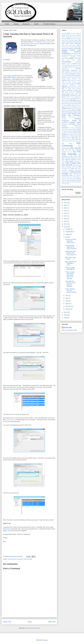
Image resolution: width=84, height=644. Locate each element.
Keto (63, 92)
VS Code (67, 179)
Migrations (76, 104)
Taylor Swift (75, 167)
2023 (66, 203)
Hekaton (64, 84)
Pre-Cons (64, 124)
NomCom (75, 107)
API (71, 37)
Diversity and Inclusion (75, 77)
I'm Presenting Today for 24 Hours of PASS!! (71, 247)
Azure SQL (78, 47)
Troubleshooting (77, 174)
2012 (66, 312)
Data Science (69, 67)
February (68, 306)
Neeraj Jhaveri (69, 107)
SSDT (63, 161)
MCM (74, 99)
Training (16, 24)
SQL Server (74, 156)
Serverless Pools (77, 134)
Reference (66, 131)
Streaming (77, 161)
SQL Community (18, 559)
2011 (66, 315)
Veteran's (79, 175)
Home (7, 24)
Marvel (64, 97)
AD (80, 34)
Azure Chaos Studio (76, 39)
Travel (71, 174)
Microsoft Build (72, 102)
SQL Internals (76, 148)
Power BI (76, 121)
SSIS (67, 161)
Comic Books (76, 60)
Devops (64, 77)
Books (77, 53)
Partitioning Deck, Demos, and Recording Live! (71, 253)
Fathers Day (74, 80)
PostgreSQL (65, 121)
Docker (63, 79)
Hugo (75, 84)
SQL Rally (77, 152)
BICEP (73, 53)
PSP (63, 129)
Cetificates (73, 57)
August (68, 234)
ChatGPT (71, 58)
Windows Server (76, 180)
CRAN (79, 64)
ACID (77, 34)
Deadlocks (73, 74)
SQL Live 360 (66, 150)
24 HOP (67, 33)
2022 (66, 205)
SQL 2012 (75, 139)
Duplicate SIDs (77, 79)
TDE (80, 167)
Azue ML (64, 39)
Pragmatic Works (75, 122)
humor (79, 84)
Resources (26, 24)
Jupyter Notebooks (67, 90)
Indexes (64, 87)
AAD (74, 34)
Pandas (68, 110)
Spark (73, 138)
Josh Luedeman (77, 89)
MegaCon (79, 99)
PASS (79, 110)
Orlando (74, 109)
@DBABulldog (11, 77)
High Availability (70, 84)
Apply (74, 37)
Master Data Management (74, 97)
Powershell (65, 123)
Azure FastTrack (76, 43)
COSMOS (74, 64)
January (68, 309)
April (67, 301)
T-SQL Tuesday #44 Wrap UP (70, 269)
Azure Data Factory (72, 42)
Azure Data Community (68, 40)
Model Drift (75, 105)
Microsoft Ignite (69, 104)
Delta (66, 75)
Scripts (79, 133)
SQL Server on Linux (75, 158)
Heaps (79, 82)
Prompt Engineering (76, 128)
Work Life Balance (66, 182)
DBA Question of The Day (70, 72)
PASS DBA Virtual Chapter (69, 112)
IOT (63, 89)
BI (71, 53)
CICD (76, 58)
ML (80, 104)
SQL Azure (67, 143)
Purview (70, 129)
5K (71, 34)
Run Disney (73, 133)
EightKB (64, 80)
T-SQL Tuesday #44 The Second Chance (71, 291)
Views (71, 177)
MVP (80, 105)
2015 (66, 221)
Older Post (52, 622)
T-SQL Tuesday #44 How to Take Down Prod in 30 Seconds (70, 275)
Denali (70, 75)
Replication (71, 131)
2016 (66, 219)
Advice (64, 35)
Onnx (80, 107)
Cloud (68, 60)
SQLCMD (79, 160)
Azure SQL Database (68, 49)
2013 (66, 227)
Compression (67, 62)
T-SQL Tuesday (28, 559)
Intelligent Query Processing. (74, 87)
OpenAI (69, 109)
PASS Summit (72, 114)
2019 (66, 211)
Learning (78, 92)
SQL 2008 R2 (68, 139)
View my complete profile (69, 330)
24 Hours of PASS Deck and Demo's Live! (71, 241)
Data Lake (76, 65)
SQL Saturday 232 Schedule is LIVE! (71, 263)
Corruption (68, 64)
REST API (66, 133)
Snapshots (68, 138)
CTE (63, 65)
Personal (10, 559)
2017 (66, 216)
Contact (36, 24)
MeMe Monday (66, 100)
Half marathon (72, 82)
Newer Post (7, 622)
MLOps (69, 105)
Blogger (45, 640)
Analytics (79, 35)
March (68, 304)
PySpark (74, 129)
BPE (80, 53)
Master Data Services (67, 99)
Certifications (65, 57)
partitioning (74, 110)
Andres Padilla (66, 37)
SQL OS (70, 152)
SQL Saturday (69, 154)
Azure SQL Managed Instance (71, 49)
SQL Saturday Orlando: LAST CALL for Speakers (70, 284)
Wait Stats (72, 179)
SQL (77, 138)
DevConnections (76, 75)
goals (63, 82)
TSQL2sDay (65, 175)
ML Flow (64, 105)
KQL (67, 92)
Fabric (68, 80)
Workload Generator (76, 182)
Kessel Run (77, 90)
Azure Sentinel (70, 47)
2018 (66, 213)
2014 (66, 224)
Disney (68, 77)
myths (63, 107)
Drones (69, 79)
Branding (70, 55)
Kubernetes (72, 92)
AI (66, 35)
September (69, 232)
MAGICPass (65, 95)
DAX (80, 70)
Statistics (71, 161)
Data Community (69, 65)
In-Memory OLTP (75, 85)
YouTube (67, 183)
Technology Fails (66, 169)
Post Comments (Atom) (33, 628)
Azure (69, 38)
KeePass (8, 529)
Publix (66, 129)
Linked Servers (66, 94)
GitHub (79, 80)
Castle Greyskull (77, 55)
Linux (73, 94)
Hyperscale (64, 85)
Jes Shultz (68, 89)
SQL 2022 (73, 141)
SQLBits (73, 160)
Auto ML (79, 37)
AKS (73, 35)
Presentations (72, 124)
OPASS (64, 109)
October (68, 229)
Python (79, 129)
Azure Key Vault (67, 45)
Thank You (74, 169)
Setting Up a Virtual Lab (69, 136)
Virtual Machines (77, 177)
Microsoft (73, 100)
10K (63, 34)
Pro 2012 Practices (49, 24)
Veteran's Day (65, 177)
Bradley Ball (65, 55)
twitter (71, 175)
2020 (66, 208)
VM (63, 179)
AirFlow (69, 35)
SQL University (66, 160)
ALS (75, 35)
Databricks (74, 70)
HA (66, 82)
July (67, 237)
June (67, 296)
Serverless (70, 134)
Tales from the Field (71, 164)
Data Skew (75, 67)
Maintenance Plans (75, 95)
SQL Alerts (78, 141)
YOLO (63, 183)
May (67, 298)
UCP (74, 175)
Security (64, 134)
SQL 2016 (67, 141)
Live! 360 (78, 94)
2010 (66, 318)
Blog (18, 77)
